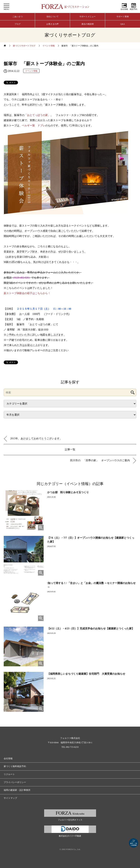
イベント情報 (49, 46)
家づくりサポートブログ (24, 46)
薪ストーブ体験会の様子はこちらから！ (27, 293)
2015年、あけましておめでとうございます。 (36, 439)
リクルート (9, 774)
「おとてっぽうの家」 (37, 115)
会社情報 (124, 9)
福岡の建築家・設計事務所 (17, 790)
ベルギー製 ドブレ (34, 126)
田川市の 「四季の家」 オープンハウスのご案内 (100, 460)
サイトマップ (10, 798)
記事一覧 (70, 449)
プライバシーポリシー (15, 782)
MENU (6, 9)
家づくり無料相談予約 (15, 766)
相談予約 (134, 9)
